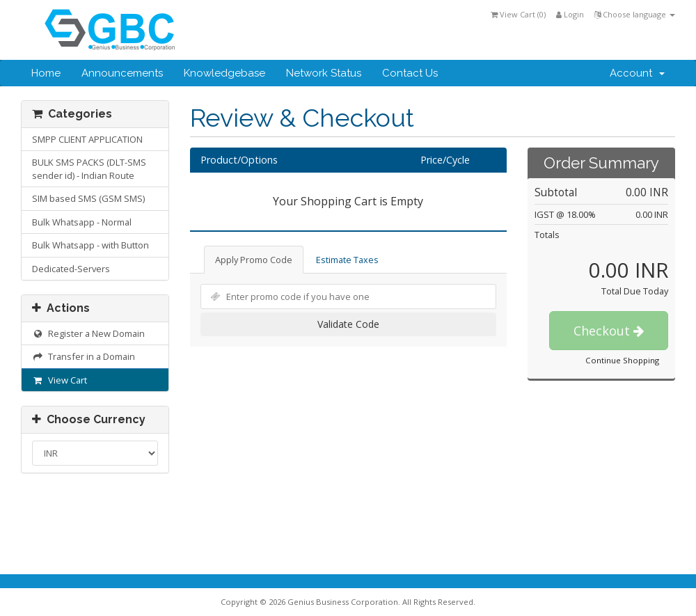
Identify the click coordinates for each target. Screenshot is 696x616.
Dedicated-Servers (71, 269)
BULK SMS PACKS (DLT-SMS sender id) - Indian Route (89, 169)
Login (570, 14)
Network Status (324, 73)
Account (637, 73)
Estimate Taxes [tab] (347, 260)
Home (46, 73)
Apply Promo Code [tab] (254, 260)
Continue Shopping (622, 360)
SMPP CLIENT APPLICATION (87, 139)
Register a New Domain (88, 333)
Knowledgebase (224, 73)
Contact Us (410, 73)
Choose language (635, 14)
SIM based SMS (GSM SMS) (88, 198)
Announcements (122, 73)
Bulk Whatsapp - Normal (82, 222)
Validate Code (348, 324)
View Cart (60, 380)
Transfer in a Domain (84, 356)
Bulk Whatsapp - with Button (90, 245)
